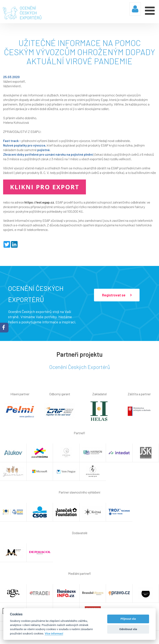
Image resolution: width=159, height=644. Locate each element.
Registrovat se (117, 295)
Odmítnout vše (128, 629)
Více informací (54, 633)
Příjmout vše (128, 619)
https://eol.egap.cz (39, 202)
